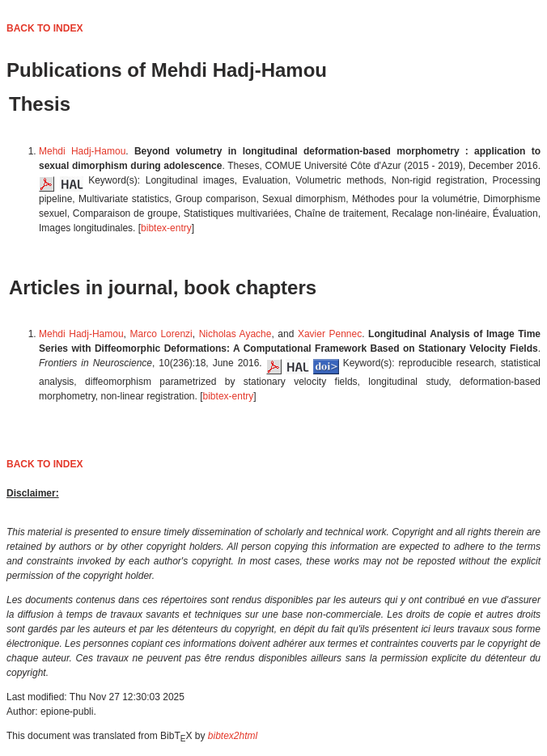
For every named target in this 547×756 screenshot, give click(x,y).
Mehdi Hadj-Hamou (82, 151)
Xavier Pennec (330, 334)
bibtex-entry (166, 228)
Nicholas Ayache (235, 334)
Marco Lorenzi (161, 334)
